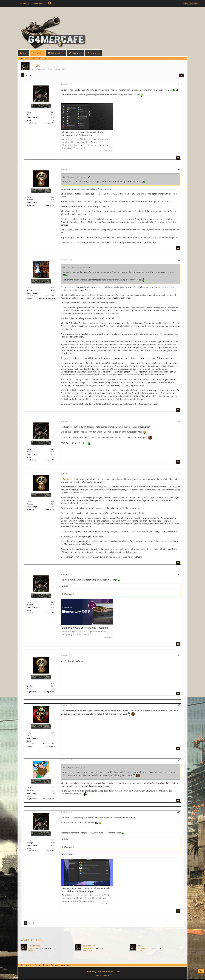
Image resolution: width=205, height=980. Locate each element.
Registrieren (38, 3)
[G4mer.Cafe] (102, 12)
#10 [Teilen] (178, 812)
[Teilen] (181, 75)
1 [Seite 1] (23, 75)
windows (32, 951)
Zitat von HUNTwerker (77, 177)
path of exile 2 (88, 951)
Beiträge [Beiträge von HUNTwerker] (30, 115)
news (140, 946)
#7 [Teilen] (179, 656)
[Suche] (50, 3)
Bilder (67, 586)
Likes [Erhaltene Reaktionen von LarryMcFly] (29, 788)
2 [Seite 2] (26, 75)
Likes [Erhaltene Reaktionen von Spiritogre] (29, 287)
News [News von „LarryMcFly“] (29, 796)
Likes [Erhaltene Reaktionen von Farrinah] (29, 197)
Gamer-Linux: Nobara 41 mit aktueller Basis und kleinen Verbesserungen (86, 890)
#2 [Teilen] (179, 169)
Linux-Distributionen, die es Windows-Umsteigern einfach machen (83, 134)
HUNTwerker (40, 69)
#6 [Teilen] (179, 574)
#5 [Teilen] (179, 473)
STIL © (103, 975)
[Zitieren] (178, 158)
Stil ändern (192, 3)
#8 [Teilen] (179, 705)
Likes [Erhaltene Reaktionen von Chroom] (29, 733)
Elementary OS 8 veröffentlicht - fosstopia (85, 628)
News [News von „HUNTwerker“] (29, 120)
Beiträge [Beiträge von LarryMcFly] (30, 790)
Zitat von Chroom (74, 768)
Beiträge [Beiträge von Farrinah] (30, 200)
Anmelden (24, 3)
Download (69, 594)
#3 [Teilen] (179, 260)
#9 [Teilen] (179, 760)
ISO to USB (69, 855)
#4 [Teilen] (179, 421)
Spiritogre (68, 479)
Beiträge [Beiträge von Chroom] (30, 735)
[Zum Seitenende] (201, 971)
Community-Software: (103, 972)
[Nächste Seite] (31, 75)
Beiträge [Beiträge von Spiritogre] (30, 290)
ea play (140, 951)
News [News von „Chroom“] (29, 741)
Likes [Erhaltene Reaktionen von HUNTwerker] (29, 112)
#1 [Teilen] (179, 84)
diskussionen (34, 946)
